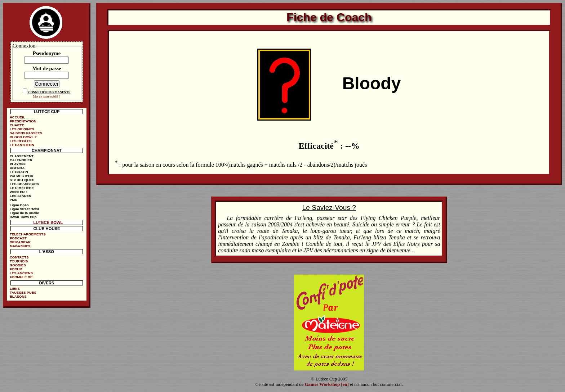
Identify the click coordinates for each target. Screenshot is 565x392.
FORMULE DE (21, 277)
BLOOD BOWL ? (23, 137)
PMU (14, 200)
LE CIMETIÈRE (22, 188)
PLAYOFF (18, 164)
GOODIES (18, 265)
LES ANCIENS (21, 273)
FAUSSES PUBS (23, 292)
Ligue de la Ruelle (25, 213)
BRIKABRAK (20, 242)
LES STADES (21, 196)
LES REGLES (21, 141)
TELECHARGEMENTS (28, 234)
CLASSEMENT (22, 156)
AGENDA (17, 168)
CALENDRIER (21, 160)
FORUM (16, 269)
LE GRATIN (19, 172)
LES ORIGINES (22, 129)
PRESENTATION (23, 121)
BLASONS (18, 296)
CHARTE (17, 125)
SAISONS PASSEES (26, 133)
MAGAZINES (20, 246)
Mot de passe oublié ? (47, 96)
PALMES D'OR (22, 176)
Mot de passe (46, 68)
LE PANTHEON (22, 145)
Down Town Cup (23, 217)
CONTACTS (19, 257)
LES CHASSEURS (25, 184)
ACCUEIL (17, 117)
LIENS (15, 289)
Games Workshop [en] (327, 384)
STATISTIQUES (22, 180)
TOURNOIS (19, 261)
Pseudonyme (47, 53)
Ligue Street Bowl (24, 209)
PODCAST (18, 238)
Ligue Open (19, 205)
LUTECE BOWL (48, 222)
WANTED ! (18, 192)
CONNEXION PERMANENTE (49, 92)
